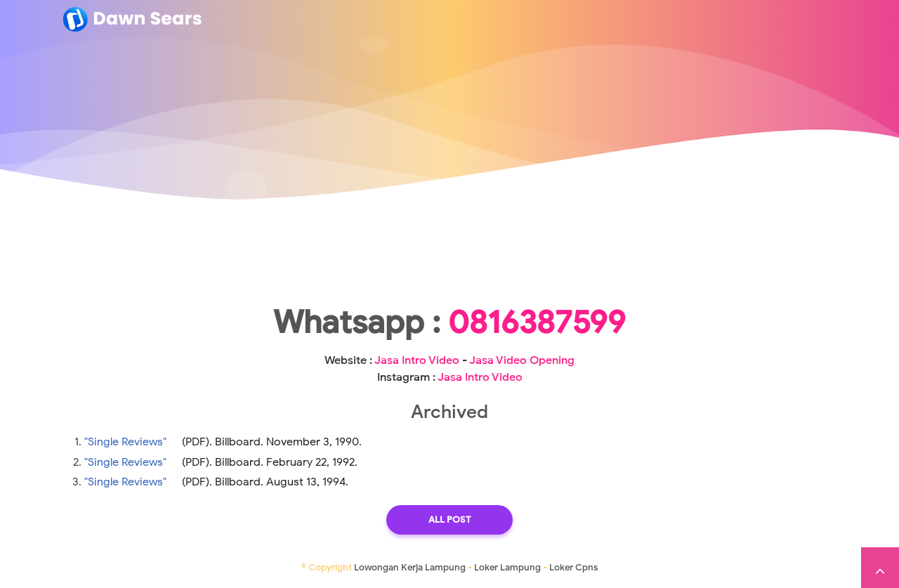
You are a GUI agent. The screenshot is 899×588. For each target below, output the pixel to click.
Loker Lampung (507, 567)
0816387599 (537, 322)
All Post (449, 520)
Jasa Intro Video (417, 360)
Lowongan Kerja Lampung (410, 567)
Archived (449, 412)
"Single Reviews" (125, 442)
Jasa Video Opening (522, 360)
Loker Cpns (573, 567)
